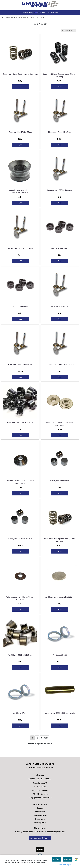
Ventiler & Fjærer (22, 18)
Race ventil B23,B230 (60, 306)
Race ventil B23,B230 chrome (20, 364)
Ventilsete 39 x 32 (60, 655)
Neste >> (45, 738)
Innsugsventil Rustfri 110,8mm (20, 248)
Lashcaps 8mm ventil (20, 306)
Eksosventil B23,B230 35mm (20, 132)
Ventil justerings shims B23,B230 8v (60, 597)
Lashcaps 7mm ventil (60, 248)
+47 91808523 (42, 794)
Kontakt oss (40, 812)
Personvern (40, 819)
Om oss (40, 808)
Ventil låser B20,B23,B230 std (20, 655)
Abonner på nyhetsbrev (40, 838)
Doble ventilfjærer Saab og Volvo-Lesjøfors (20, 74)
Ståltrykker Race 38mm (60, 481)
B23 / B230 (40, 18)
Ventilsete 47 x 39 (20, 713)
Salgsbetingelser (40, 815)
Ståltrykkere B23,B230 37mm (20, 539)
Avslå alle (56, 859)
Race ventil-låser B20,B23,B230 (20, 423)
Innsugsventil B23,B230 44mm (60, 190)
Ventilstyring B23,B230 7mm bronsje (60, 713)
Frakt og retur (40, 823)
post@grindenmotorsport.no (40, 798)
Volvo (32, 18)
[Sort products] (69, 31)
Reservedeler (10, 18)
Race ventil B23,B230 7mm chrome (60, 364)
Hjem (2, 17)
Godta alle (68, 859)
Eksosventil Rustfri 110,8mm (60, 132)
